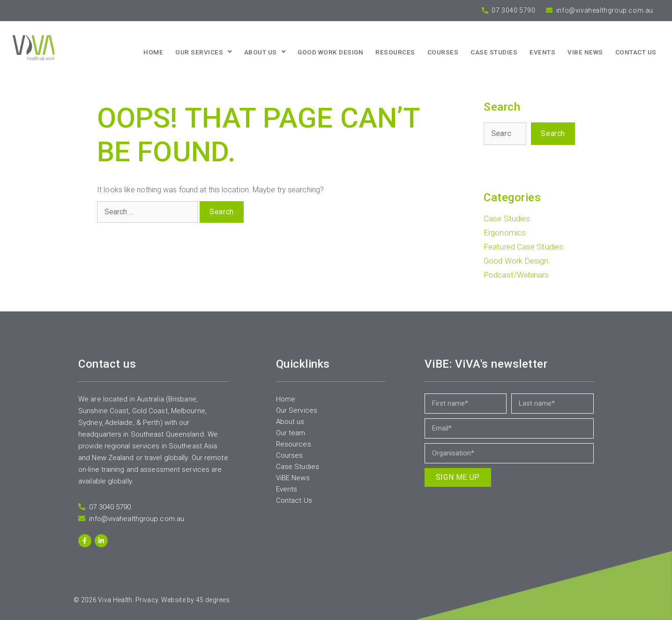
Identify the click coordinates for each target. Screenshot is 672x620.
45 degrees (213, 600)
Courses (443, 52)
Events (542, 52)
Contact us (636, 52)
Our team (291, 433)
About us (265, 52)
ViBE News (585, 52)
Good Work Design (330, 52)
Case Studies (494, 52)
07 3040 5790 (513, 10)
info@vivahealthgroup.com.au (604, 10)
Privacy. (147, 600)
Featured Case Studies (523, 247)
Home (153, 52)
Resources (395, 52)
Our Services (204, 52)
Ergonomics (505, 233)
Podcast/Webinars (516, 275)
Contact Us (294, 500)
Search (553, 133)
